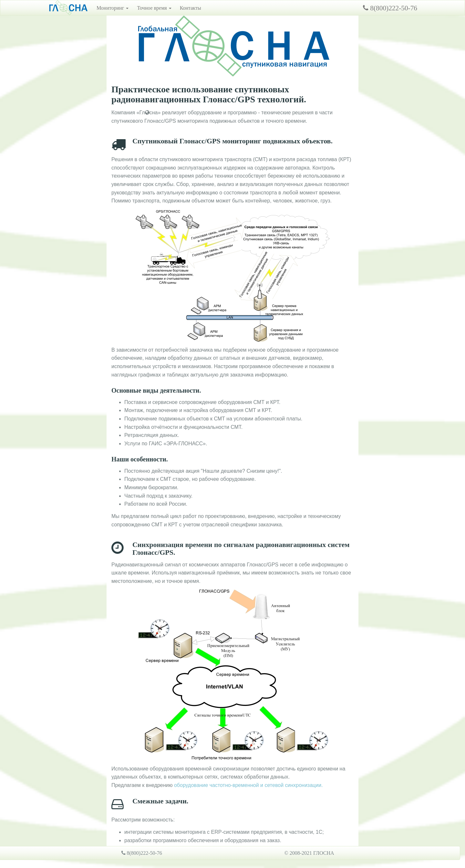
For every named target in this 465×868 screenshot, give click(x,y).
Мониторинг (113, 8)
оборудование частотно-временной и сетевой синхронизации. (248, 785)
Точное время (154, 8)
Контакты (191, 8)
